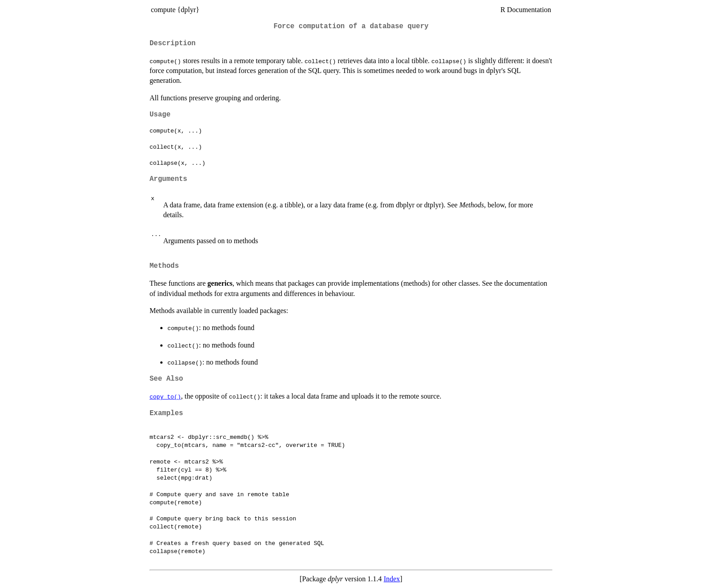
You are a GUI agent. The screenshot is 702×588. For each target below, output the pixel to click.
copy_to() (165, 396)
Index (392, 579)
